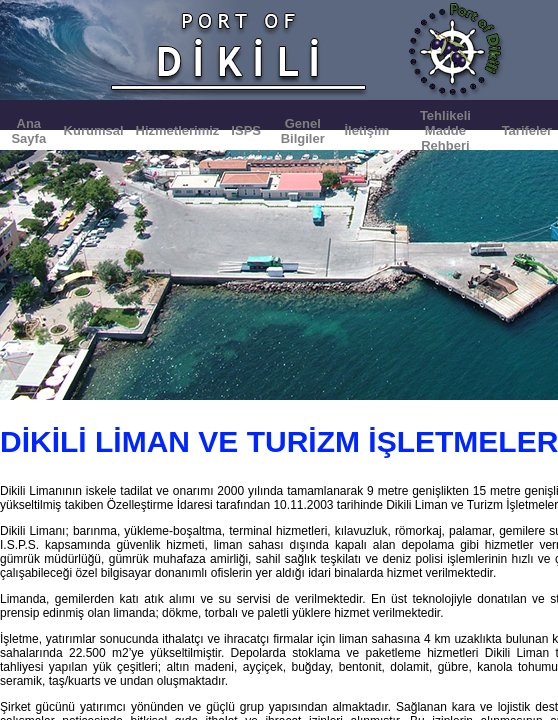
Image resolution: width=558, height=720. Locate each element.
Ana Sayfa (28, 131)
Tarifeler (527, 130)
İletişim (366, 130)
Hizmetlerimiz (178, 130)
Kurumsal (94, 130)
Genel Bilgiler (303, 131)
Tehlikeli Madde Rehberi (445, 130)
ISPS (246, 130)
